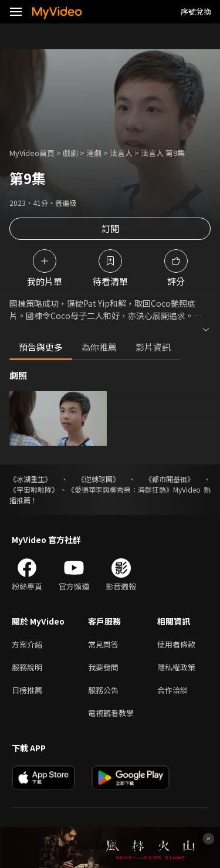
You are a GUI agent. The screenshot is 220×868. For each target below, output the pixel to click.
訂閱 (110, 228)
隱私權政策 (176, 667)
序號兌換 (196, 11)
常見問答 (103, 644)
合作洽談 (172, 690)
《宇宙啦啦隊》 (34, 489)
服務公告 (103, 690)
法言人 (121, 153)
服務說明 (27, 667)
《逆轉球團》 (99, 479)
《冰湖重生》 (31, 479)
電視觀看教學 (111, 713)
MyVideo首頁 (32, 153)
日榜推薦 (27, 690)
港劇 (94, 153)
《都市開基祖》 (170, 479)
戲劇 (70, 153)
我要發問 (103, 667)
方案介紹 (27, 644)
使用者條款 (176, 644)
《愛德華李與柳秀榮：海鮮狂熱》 (120, 489)
